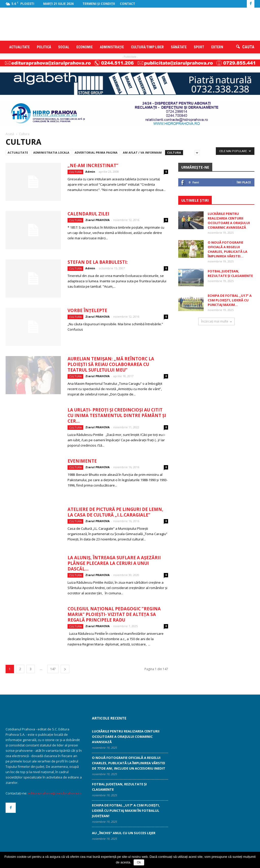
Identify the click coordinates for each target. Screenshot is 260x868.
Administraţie (112, 47)
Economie (85, 47)
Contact (127, 4)
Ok (139, 862)
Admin (90, 172)
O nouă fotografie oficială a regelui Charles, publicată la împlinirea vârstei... (227, 249)
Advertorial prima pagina (96, 152)
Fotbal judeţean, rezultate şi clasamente (230, 273)
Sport (199, 47)
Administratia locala (51, 152)
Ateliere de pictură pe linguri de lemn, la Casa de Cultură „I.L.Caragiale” (115, 512)
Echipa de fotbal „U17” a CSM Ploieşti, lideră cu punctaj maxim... (230, 300)
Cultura (174, 152)
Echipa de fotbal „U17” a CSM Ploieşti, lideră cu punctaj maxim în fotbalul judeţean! (126, 811)
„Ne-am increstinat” (93, 165)
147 (53, 669)
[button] (245, 47)
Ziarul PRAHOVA (97, 220)
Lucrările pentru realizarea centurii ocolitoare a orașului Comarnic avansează (229, 220)
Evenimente (82, 461)
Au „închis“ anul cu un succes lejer (124, 833)
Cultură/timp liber (147, 47)
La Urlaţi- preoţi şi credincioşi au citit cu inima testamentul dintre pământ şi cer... (117, 415)
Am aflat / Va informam (142, 152)
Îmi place (244, 182)
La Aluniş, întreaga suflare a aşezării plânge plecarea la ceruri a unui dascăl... (114, 563)
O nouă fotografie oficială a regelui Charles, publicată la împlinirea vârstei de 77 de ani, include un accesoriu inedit (129, 763)
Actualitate (19, 47)
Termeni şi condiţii (99, 4)
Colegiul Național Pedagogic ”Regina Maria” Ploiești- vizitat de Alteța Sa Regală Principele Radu (114, 614)
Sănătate (179, 47)
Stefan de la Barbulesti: (98, 262)
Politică (44, 47)
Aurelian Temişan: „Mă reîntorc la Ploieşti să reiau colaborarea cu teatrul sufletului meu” (111, 364)
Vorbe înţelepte (87, 310)
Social (64, 47)
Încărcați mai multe (216, 321)
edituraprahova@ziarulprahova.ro (55, 793)
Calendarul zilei (88, 214)
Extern (217, 47)
